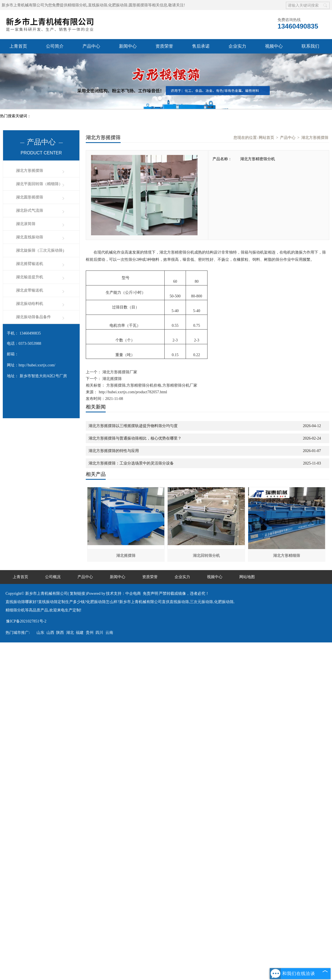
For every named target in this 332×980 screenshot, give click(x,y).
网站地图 (247, 577)
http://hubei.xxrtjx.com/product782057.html (133, 392)
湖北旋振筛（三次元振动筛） (41, 250)
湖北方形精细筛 (287, 556)
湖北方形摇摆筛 (30, 171)
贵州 (90, 633)
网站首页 (266, 138)
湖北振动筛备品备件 (33, 317)
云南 (109, 633)
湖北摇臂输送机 (30, 264)
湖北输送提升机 (30, 277)
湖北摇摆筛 (111, 379)
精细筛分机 (77, 5)
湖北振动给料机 (30, 304)
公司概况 (53, 577)
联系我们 (310, 46)
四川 (99, 633)
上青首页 (18, 46)
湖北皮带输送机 (30, 290)
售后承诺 (201, 46)
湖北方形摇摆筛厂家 (119, 372)
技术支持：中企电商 (123, 594)
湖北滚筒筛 (26, 224)
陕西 (60, 633)
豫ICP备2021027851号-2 (26, 621)
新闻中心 (128, 46)
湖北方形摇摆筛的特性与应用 (114, 451)
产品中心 (91, 46)
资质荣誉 (164, 46)
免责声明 (151, 594)
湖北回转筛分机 (206, 556)
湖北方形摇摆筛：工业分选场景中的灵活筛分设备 (131, 463)
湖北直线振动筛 (30, 237)
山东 (40, 633)
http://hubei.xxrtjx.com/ (37, 365)
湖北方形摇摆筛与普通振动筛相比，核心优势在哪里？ (135, 438)
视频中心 (274, 46)
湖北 (70, 633)
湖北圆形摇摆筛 (30, 197)
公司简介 (55, 46)
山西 (50, 633)
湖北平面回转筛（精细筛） (39, 184)
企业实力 (237, 46)
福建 (80, 633)
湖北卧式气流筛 (30, 210)
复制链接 (77, 594)
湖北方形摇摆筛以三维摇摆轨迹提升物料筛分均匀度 (133, 426)
